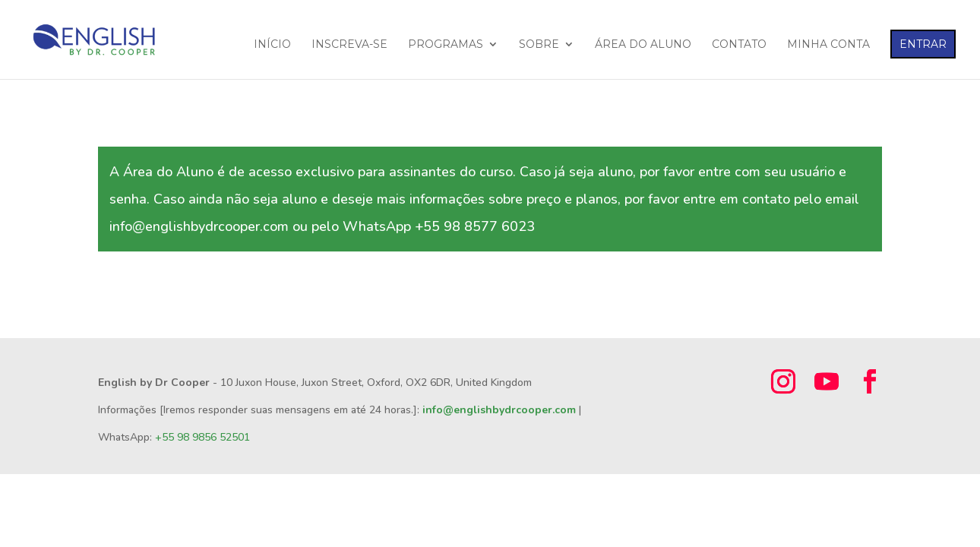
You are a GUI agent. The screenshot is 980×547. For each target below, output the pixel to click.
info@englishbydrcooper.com (499, 410)
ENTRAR (923, 44)
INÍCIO (272, 45)
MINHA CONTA (828, 45)
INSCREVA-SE (349, 45)
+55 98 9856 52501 (202, 437)
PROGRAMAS (446, 45)
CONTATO (739, 45)
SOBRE (539, 45)
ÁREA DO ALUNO (643, 45)
